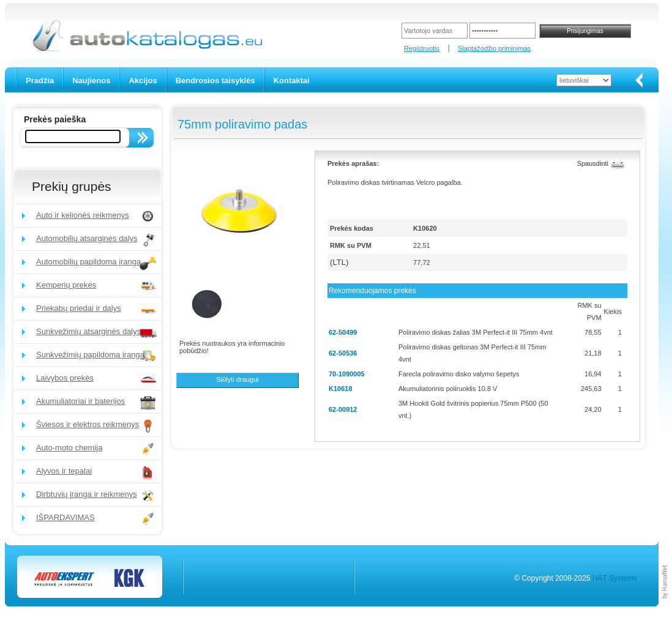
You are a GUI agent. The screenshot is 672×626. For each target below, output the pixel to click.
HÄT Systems (615, 578)
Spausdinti (593, 163)
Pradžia (40, 80)
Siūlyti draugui (237, 379)
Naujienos (91, 80)
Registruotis (422, 48)
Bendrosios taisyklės (215, 80)
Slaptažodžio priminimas (494, 48)
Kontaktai (292, 80)
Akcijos (143, 80)
